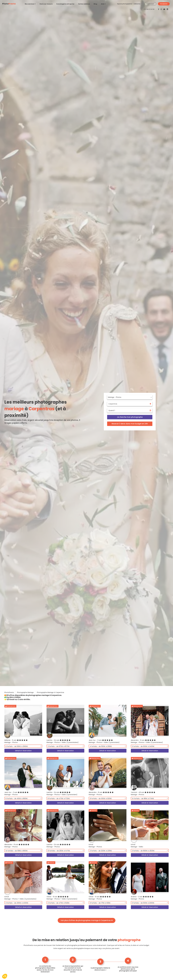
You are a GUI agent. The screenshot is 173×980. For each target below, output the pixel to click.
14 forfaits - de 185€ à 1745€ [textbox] (143, 799)
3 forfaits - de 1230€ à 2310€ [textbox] (101, 851)
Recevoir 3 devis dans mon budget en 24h (130, 424)
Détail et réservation (23, 751)
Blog (95, 4)
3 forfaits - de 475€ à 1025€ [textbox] (59, 903)
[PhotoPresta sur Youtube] (165, 9)
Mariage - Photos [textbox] (115, 397)
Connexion (150, 4)
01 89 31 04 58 (150, 9)
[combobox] (130, 397)
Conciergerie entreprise (65, 4)
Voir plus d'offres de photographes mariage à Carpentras (87, 920)
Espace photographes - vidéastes (129, 4)
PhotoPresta (9, 692)
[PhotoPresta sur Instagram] (161, 9)
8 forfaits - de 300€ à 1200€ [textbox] (101, 799)
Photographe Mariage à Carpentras (50, 692)
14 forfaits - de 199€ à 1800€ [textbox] (17, 851)
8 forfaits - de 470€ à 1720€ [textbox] (59, 799)
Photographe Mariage (25, 692)
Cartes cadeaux (84, 4)
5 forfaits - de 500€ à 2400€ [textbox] (143, 746)
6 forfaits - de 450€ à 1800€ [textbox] (17, 799)
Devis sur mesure (46, 4)
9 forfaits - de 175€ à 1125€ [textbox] (100, 903)
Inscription (164, 4)
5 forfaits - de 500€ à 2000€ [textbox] (143, 903)
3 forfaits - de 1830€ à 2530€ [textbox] (143, 851)
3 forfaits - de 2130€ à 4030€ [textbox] (17, 903)
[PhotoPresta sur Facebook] (159, 9)
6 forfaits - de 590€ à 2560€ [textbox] (17, 746)
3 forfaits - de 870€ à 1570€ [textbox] (59, 746)
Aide (103, 4)
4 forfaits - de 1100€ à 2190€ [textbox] (101, 746)
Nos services (30, 4)
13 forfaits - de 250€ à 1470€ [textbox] (59, 851)
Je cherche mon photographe (130, 417)
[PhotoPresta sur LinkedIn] (167, 9)
